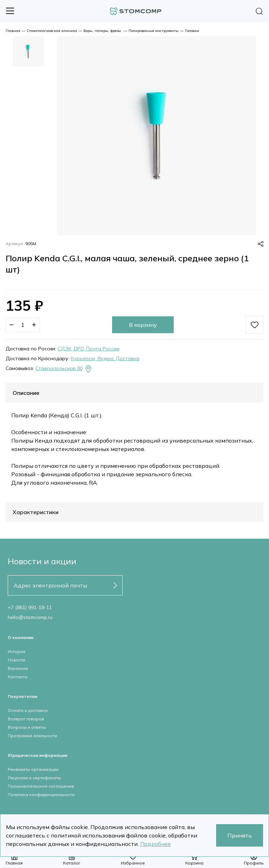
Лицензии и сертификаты (34, 778)
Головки (192, 31)
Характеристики (36, 512)
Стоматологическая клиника (52, 31)
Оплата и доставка (28, 710)
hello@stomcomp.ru (30, 617)
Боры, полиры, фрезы (103, 31)
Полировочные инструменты (154, 31)
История (16, 651)
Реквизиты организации (33, 769)
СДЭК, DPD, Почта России (88, 349)
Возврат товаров (26, 719)
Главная (13, 31)
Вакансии (18, 668)
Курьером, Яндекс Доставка (105, 358)
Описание (26, 393)
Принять (240, 835)
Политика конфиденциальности (41, 795)
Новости (16, 660)
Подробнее (156, 844)
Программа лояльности (32, 736)
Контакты (18, 677)
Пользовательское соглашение (41, 786)
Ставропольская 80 (64, 369)
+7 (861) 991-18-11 (30, 607)
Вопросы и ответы (27, 727)
